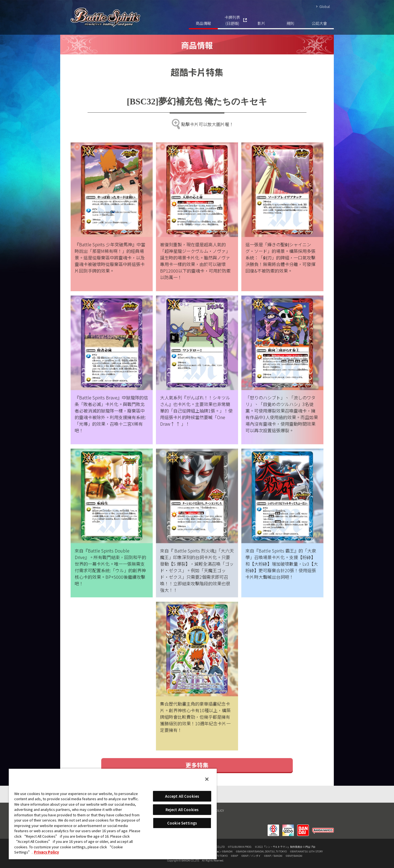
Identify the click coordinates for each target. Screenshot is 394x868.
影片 (261, 23)
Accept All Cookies (182, 796)
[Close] (207, 779)
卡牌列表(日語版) (232, 20)
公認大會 (319, 23)
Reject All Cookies (182, 810)
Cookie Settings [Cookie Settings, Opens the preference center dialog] (182, 823)
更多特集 (197, 765)
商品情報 (203, 23)
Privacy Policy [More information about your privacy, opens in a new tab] (46, 852)
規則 (290, 23)
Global (325, 6)
